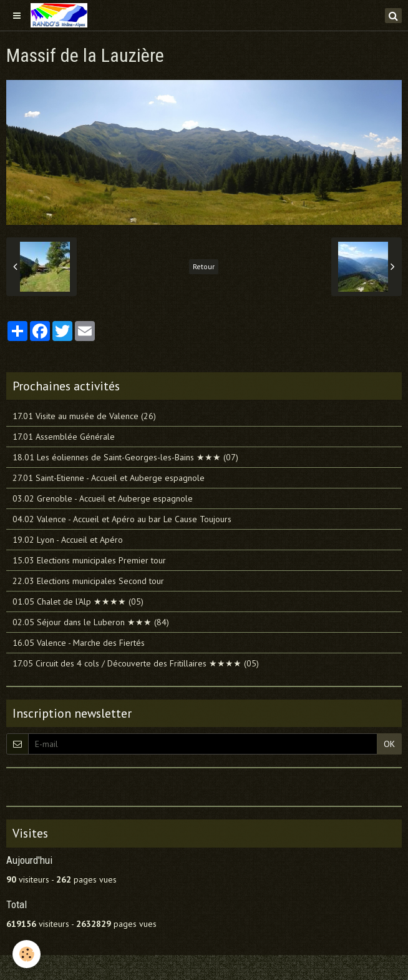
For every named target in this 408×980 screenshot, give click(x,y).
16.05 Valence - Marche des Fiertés (79, 643)
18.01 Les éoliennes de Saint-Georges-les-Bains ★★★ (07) (125, 457)
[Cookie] (27, 954)
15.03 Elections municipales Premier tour (89, 560)
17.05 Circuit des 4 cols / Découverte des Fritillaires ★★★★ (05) (136, 663)
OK (389, 744)
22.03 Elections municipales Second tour (88, 581)
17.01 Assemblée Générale (64, 437)
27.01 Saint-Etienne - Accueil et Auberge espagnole (109, 478)
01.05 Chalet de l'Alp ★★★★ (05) (78, 601)
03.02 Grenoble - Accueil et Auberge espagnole (103, 498)
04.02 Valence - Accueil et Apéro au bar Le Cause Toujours (122, 519)
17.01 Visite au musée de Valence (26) (84, 416)
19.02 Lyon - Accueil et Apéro (68, 540)
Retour (204, 266)
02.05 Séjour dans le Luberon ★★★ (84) (91, 622)
